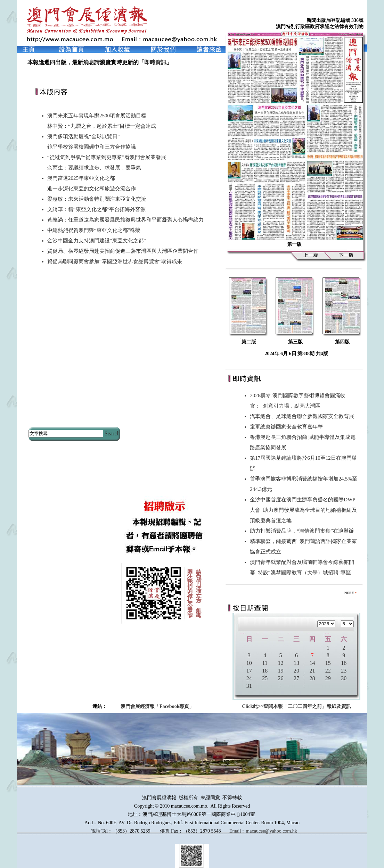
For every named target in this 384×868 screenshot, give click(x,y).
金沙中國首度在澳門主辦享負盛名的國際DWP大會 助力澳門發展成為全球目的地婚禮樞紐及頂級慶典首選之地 (303, 510)
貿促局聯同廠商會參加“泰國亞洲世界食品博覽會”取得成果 (115, 261)
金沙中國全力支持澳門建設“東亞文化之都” (96, 241)
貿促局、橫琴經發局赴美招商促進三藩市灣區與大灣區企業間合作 (123, 251)
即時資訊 (155, 62)
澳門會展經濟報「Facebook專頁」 (157, 706)
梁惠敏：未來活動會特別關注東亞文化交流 (97, 199)
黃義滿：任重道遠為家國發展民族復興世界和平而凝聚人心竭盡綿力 (125, 220)
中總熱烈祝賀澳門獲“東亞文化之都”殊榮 (94, 230)
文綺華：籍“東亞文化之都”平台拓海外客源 (96, 209)
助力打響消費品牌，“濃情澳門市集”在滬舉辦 (303, 531)
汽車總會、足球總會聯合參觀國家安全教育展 (303, 416)
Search (112, 433)
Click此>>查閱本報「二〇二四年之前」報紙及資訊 (296, 706)
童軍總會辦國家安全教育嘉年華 (288, 427)
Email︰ (238, 831)
